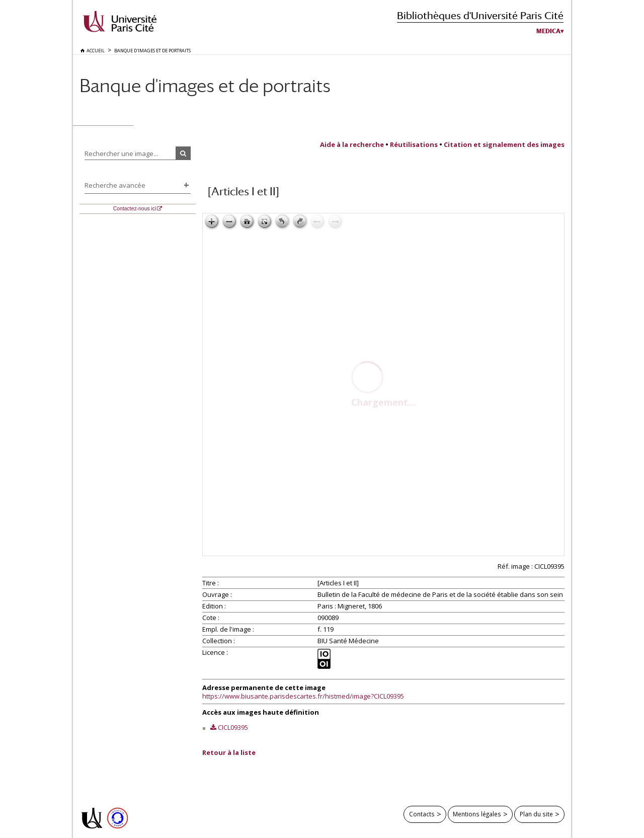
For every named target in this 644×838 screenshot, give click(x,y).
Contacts (422, 814)
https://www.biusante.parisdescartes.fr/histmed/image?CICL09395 (303, 696)
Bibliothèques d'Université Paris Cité (480, 15)
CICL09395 (233, 727)
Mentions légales (477, 814)
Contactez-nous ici (135, 209)
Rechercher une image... (121, 154)
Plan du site (536, 814)
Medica (548, 31)
